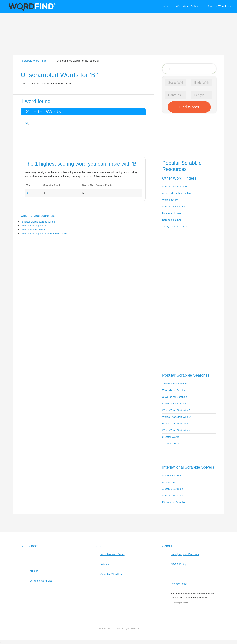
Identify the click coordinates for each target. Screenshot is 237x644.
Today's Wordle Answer (176, 227)
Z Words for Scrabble (175, 390)
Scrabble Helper (172, 220)
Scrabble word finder (112, 554)
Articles (34, 571)
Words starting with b (34, 226)
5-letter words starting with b (38, 222)
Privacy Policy (179, 584)
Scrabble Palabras (173, 496)
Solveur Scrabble (172, 476)
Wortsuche (169, 482)
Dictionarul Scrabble (174, 502)
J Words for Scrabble (175, 384)
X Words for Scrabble (175, 397)
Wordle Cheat (170, 200)
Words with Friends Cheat (177, 193)
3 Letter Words (171, 443)
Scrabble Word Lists (219, 6)
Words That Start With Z (176, 410)
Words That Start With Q (177, 417)
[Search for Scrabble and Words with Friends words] (189, 69)
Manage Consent (181, 603)
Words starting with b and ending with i (44, 233)
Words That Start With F (176, 424)
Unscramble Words (173, 213)
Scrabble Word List (41, 581)
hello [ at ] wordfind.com (185, 554)
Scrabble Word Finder (175, 187)
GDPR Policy (179, 564)
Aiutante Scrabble (173, 489)
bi (26, 123)
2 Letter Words (171, 437)
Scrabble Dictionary (174, 206)
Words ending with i (33, 229)
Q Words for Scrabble (175, 403)
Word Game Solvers (188, 6)
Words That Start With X (176, 430)
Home (165, 6)
